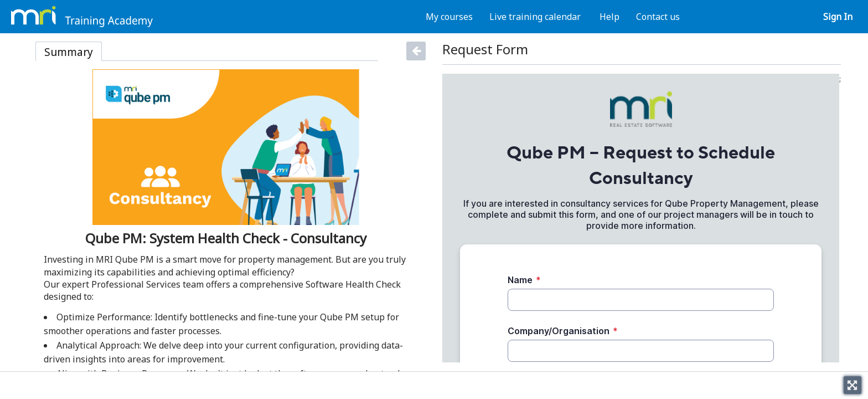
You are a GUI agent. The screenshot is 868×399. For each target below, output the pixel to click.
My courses (449, 17)
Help (609, 17)
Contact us (658, 17)
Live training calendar (535, 17)
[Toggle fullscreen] (852, 385)
